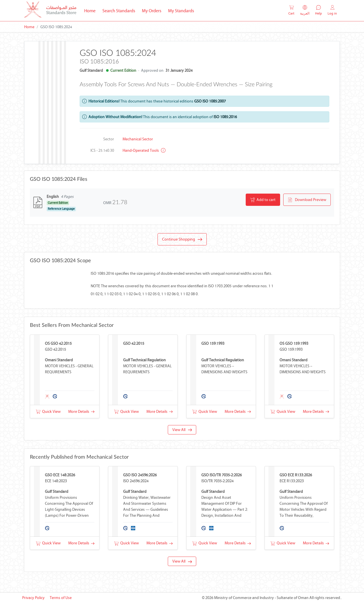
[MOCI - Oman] (50, 11)
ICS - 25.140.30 (102, 150)
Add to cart (263, 200)
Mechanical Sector (138, 139)
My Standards (181, 11)
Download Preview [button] (307, 200)
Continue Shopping (182, 239)
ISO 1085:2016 (225, 117)
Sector (109, 139)
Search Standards (120, 10)
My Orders (152, 11)
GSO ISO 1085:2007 (210, 101)
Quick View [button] (48, 412)
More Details (81, 412)
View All (182, 430)
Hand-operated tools (144, 150)
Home (92, 10)
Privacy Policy (33, 598)
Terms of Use (61, 598)
